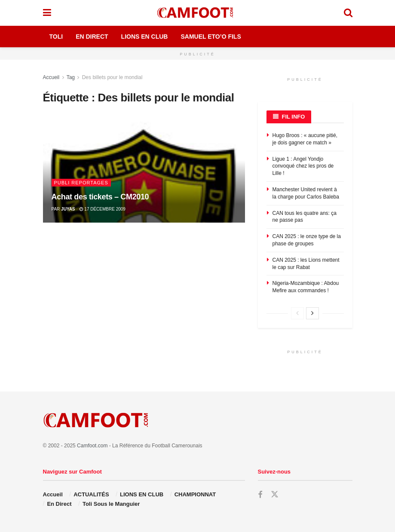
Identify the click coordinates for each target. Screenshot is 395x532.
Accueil (51, 77)
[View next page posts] (312, 313)
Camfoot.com (92, 446)
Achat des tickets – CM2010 (100, 197)
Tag (71, 77)
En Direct (92, 37)
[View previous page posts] (297, 313)
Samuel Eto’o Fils (211, 37)
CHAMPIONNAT (195, 494)
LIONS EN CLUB (142, 494)
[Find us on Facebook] (260, 495)
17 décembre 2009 (103, 209)
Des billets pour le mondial (112, 77)
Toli (56, 37)
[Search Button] (348, 13)
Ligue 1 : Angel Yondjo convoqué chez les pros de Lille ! (303, 166)
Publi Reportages (81, 183)
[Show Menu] (47, 13)
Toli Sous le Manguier (111, 504)
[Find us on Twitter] (275, 495)
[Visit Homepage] (197, 13)
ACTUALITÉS (91, 494)
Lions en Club (145, 37)
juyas (68, 209)
